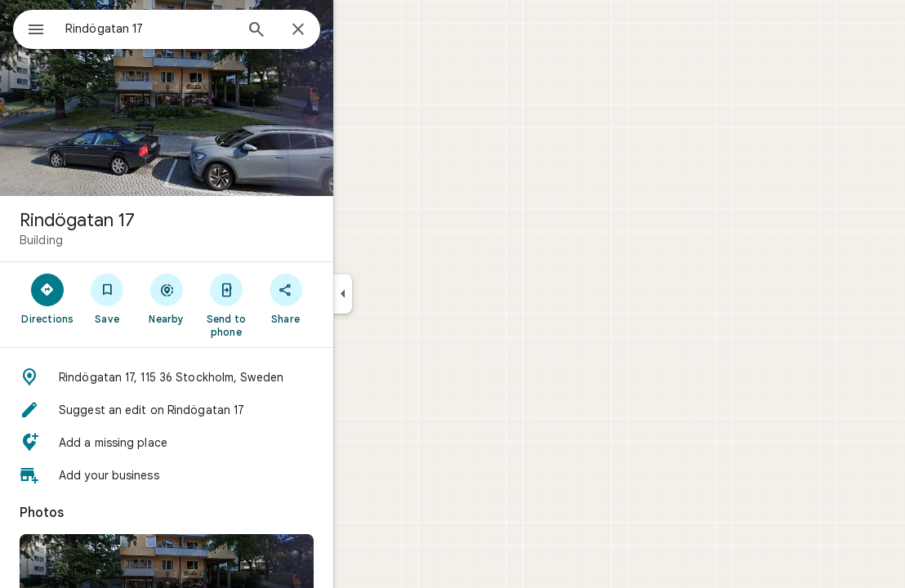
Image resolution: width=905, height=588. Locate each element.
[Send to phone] (285, 305)
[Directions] (107, 298)
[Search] (315, 31)
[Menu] (29, 28)
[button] (225, 377)
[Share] (344, 298)
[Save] (166, 298)
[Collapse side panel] (401, 294)
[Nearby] (226, 298)
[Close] (357, 30)
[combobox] (192, 29)
